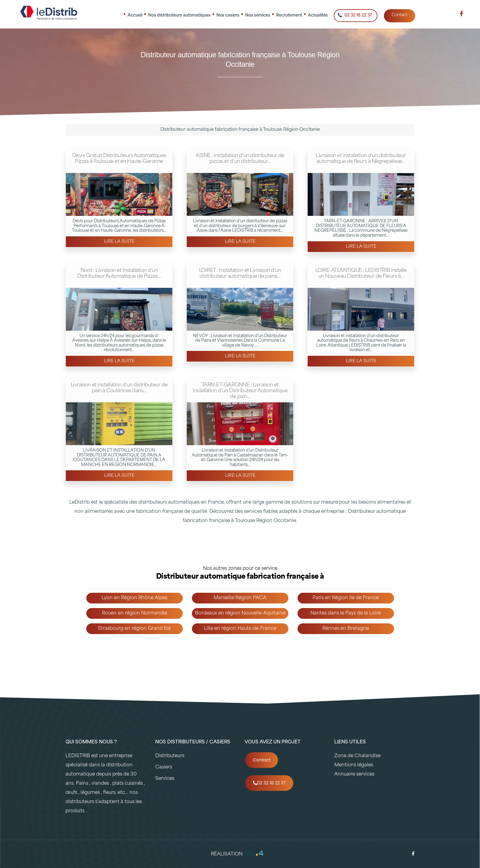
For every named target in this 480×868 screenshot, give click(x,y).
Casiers (164, 767)
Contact (399, 15)
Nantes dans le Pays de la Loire (346, 613)
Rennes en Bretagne (346, 629)
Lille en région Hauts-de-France (240, 629)
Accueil (135, 15)
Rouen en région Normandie (135, 613)
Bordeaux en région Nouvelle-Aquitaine (240, 613)
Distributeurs (170, 756)
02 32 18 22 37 (355, 15)
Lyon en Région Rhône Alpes (134, 598)
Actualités (318, 15)
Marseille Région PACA (240, 598)
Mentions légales (354, 765)
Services (165, 779)
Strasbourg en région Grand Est (134, 629)
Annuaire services (354, 774)
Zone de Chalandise (357, 756)
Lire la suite (119, 242)
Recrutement (289, 15)
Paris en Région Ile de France (346, 598)
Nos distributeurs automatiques (179, 15)
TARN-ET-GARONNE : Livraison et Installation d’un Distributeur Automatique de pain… (240, 391)
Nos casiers (228, 15)
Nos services (258, 15)
